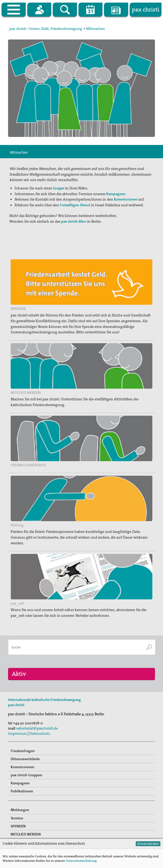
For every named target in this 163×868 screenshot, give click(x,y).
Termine (17, 818)
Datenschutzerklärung (81, 861)
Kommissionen (22, 767)
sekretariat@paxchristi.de (37, 728)
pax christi (18, 29)
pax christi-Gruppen (26, 775)
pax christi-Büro (74, 221)
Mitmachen (96, 29)
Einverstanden (148, 844)
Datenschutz (40, 733)
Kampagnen (20, 783)
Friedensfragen (23, 751)
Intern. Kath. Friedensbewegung (56, 29)
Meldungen (20, 810)
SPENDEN (18, 826)
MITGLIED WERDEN (26, 834)
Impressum (17, 733)
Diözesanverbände (25, 759)
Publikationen (22, 791)
